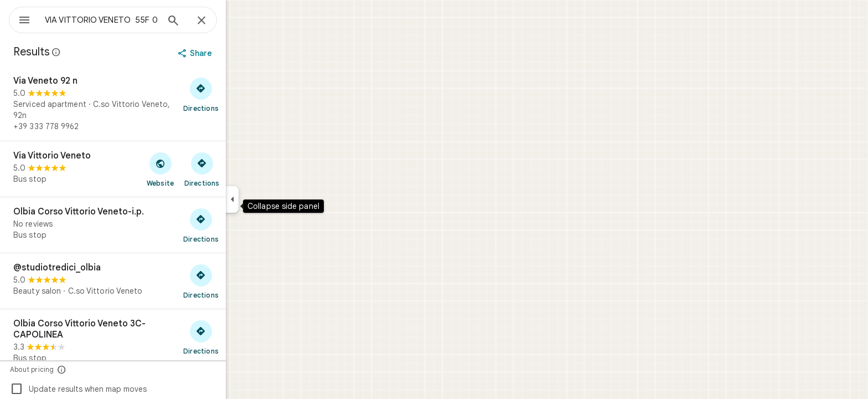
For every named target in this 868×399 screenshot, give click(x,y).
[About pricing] (102, 369)
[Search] (213, 22)
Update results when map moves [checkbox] (118, 389)
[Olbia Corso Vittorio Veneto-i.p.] (153, 225)
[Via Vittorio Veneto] (153, 169)
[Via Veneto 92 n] (153, 104)
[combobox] (130, 20)
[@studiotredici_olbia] (153, 281)
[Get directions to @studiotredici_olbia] (241, 281)
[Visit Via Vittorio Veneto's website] (200, 169)
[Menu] (20, 19)
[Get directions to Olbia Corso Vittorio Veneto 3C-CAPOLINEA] (241, 337)
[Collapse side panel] (272, 199)
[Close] (241, 21)
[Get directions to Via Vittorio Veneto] (242, 169)
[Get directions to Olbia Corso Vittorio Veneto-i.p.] (241, 225)
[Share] (236, 53)
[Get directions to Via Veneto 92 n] (241, 94)
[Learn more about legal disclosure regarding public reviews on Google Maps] (96, 52)
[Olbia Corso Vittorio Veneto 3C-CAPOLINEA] (153, 341)
